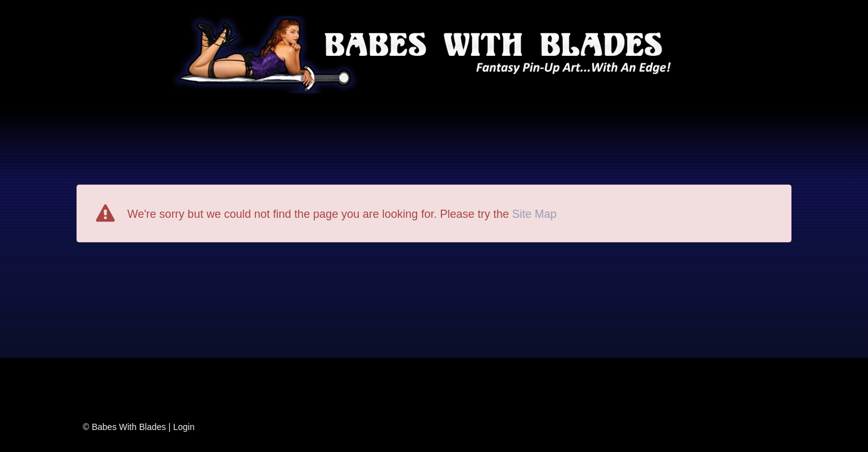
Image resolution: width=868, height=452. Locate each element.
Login (184, 427)
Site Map (534, 214)
